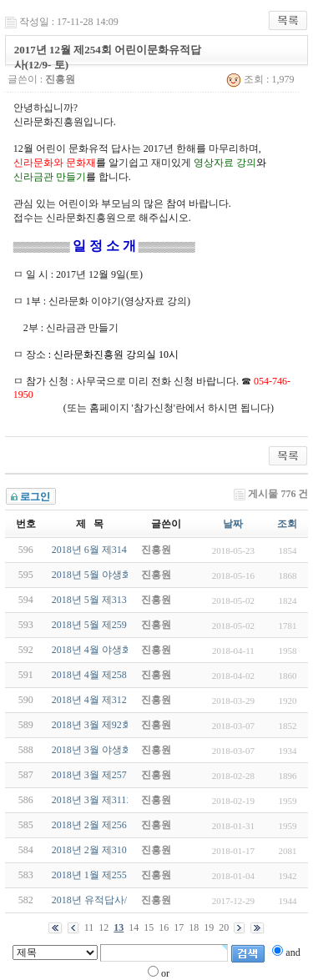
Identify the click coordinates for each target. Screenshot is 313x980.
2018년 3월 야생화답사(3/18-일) (121, 750)
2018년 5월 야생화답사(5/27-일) (121, 575)
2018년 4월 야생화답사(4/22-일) (121, 650)
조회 (287, 524)
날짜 (233, 524)
